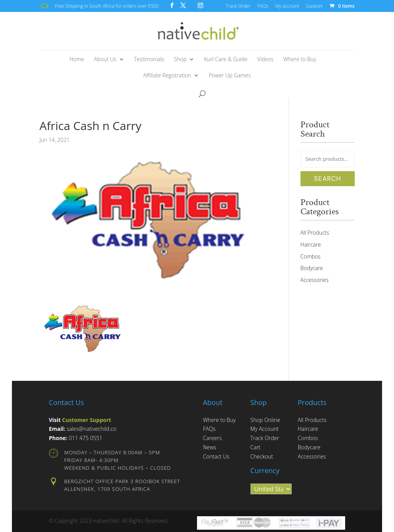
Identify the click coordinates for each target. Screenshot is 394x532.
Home (77, 60)
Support (314, 7)
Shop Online (265, 420)
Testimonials (149, 60)
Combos (311, 256)
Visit (80, 420)
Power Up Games (230, 76)
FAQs (263, 7)
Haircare (311, 244)
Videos (265, 60)
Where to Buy (300, 60)
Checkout (262, 456)
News (209, 447)
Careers (212, 438)
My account (287, 7)
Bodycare (312, 268)
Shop (180, 60)
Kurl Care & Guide (226, 60)
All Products (315, 233)
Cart (255, 447)
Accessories (315, 280)
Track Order (238, 7)
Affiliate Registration (167, 76)
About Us (105, 60)
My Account (265, 429)
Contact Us (216, 456)
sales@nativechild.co (91, 429)
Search (328, 178)
